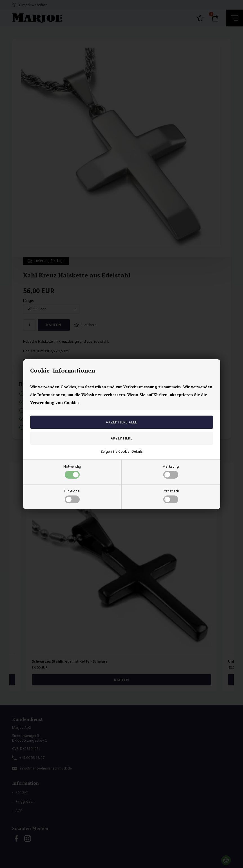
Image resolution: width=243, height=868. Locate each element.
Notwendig (72, 471)
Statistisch (171, 496)
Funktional (72, 496)
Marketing (171, 471)
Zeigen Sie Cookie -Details (122, 451)
